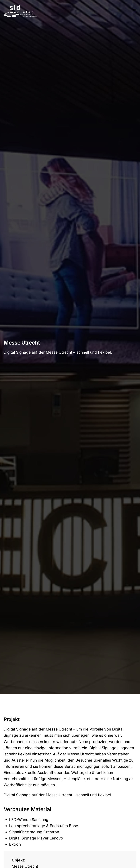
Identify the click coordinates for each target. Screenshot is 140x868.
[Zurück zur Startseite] (20, 11)
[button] (135, 11)
